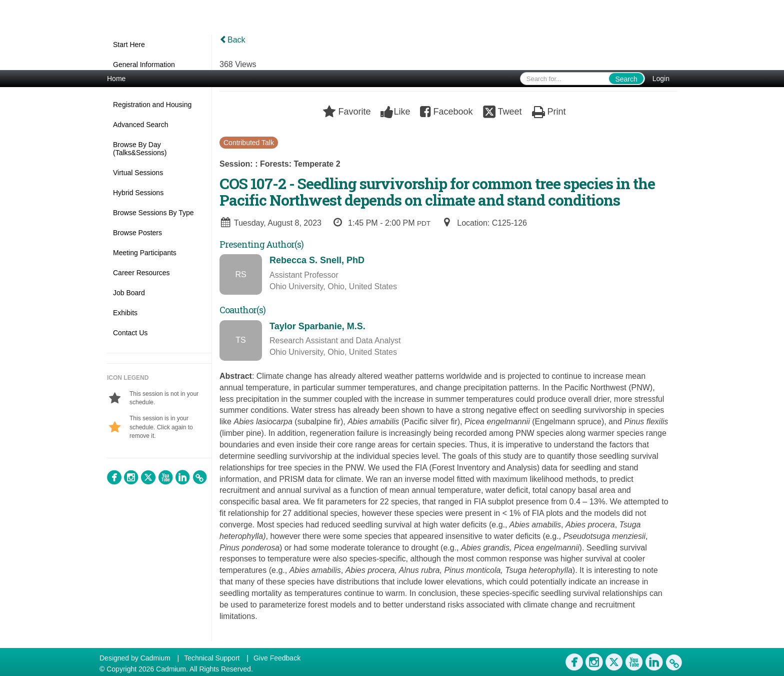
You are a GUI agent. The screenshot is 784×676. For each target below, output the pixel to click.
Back (232, 40)
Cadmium (155, 658)
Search (626, 79)
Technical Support (212, 658)
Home (116, 79)
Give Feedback (277, 658)
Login (661, 79)
